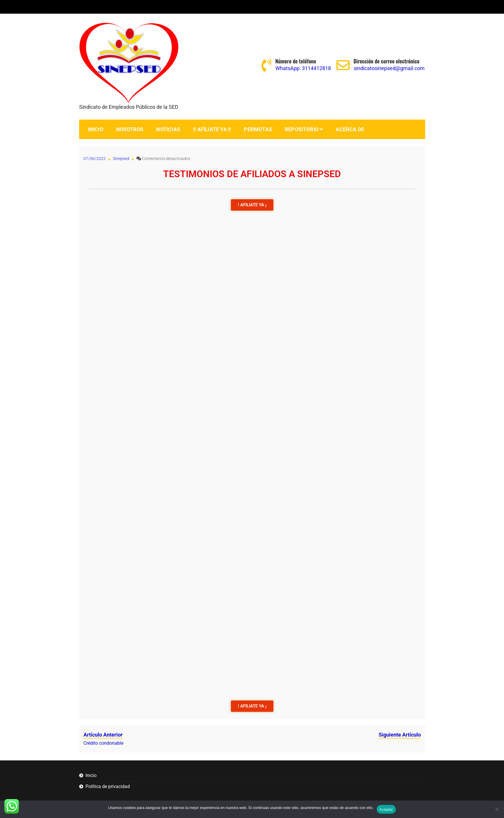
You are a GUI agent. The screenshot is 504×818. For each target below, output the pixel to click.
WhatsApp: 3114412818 (84, 7)
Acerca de (350, 129)
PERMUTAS (258, 129)
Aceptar (386, 809)
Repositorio (302, 129)
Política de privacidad (108, 786)
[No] (497, 809)
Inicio (96, 129)
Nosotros (130, 129)
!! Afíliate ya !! (212, 129)
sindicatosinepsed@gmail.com (158, 7)
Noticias (168, 129)
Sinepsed (121, 159)
